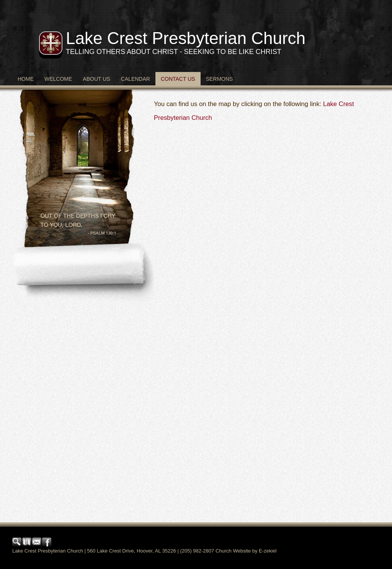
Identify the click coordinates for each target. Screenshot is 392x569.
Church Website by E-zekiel (246, 551)
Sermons (220, 79)
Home (26, 79)
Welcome (58, 79)
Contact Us (178, 79)
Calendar (136, 79)
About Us (96, 79)
